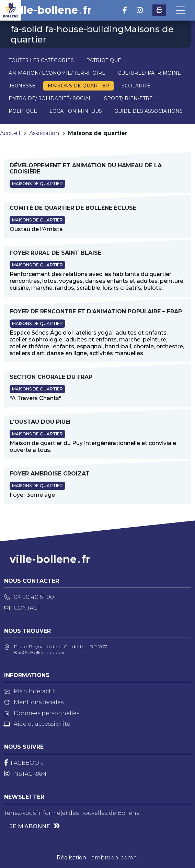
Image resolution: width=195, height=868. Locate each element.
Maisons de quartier (78, 86)
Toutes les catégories (41, 60)
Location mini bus (76, 111)
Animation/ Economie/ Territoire (57, 73)
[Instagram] (25, 774)
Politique (23, 111)
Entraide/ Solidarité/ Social (50, 98)
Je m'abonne (30, 826)
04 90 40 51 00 (29, 597)
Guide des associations (148, 111)
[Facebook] (24, 763)
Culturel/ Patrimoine (149, 73)
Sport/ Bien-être (128, 98)
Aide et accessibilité (37, 724)
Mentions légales (34, 702)
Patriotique (104, 60)
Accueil (10, 133)
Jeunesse (22, 86)
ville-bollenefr (51, 10)
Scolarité (136, 86)
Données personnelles (42, 713)
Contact (22, 608)
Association (44, 133)
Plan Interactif (30, 691)
